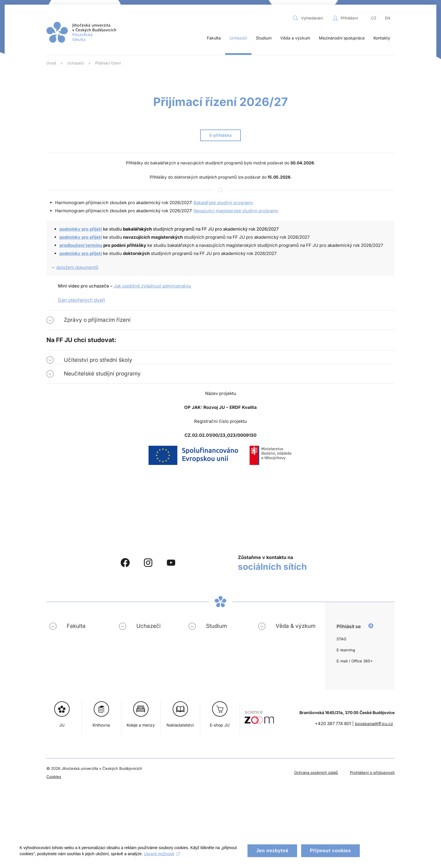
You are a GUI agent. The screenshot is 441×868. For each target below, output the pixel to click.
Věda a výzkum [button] (295, 38)
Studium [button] (264, 38)
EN (388, 18)
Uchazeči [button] (238, 38)
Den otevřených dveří (82, 300)
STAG (341, 639)
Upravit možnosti (163, 858)
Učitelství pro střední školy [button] (98, 360)
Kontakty (382, 38)
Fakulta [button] (214, 38)
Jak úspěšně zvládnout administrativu (152, 286)
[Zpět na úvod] (81, 32)
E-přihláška (220, 135)
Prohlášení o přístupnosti (372, 772)
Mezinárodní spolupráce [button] (342, 38)
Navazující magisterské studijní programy (236, 211)
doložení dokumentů (77, 267)
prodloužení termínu (81, 245)
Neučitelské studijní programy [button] (102, 374)
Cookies (54, 777)
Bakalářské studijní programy (223, 203)
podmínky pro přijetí (81, 229)
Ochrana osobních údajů (316, 772)
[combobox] (311, 18)
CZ (374, 18)
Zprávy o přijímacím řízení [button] (97, 320)
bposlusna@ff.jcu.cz (374, 724)
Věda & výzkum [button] (295, 626)
